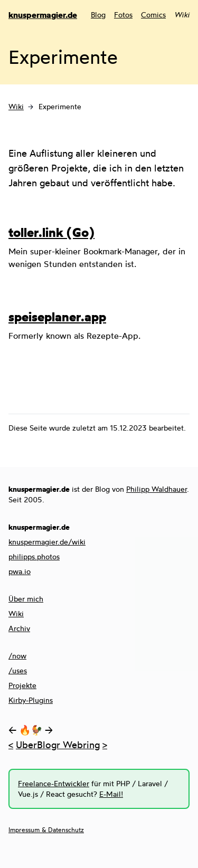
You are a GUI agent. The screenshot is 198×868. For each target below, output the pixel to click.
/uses (18, 670)
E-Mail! (111, 794)
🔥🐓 (31, 730)
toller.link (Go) (51, 232)
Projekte (22, 685)
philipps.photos (34, 556)
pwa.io (20, 571)
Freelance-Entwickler (54, 783)
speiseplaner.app (57, 317)
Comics (153, 15)
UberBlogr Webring (58, 745)
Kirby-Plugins (31, 700)
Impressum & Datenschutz (46, 830)
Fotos (123, 15)
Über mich (26, 599)
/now (17, 656)
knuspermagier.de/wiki (47, 542)
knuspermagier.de (43, 15)
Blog (98, 15)
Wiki (16, 106)
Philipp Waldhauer (157, 489)
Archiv (19, 628)
